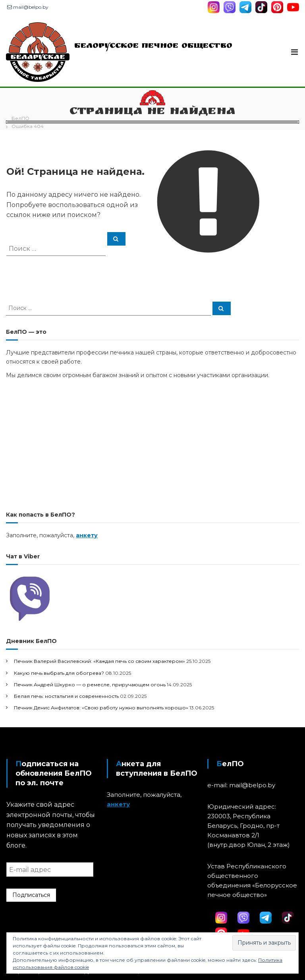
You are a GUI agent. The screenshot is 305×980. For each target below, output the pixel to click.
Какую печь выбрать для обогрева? (59, 673)
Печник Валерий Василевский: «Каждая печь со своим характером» (99, 661)
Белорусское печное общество (153, 46)
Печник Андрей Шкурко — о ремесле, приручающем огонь (90, 685)
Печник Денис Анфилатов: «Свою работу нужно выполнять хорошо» (101, 708)
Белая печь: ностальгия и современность (66, 696)
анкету (87, 535)
